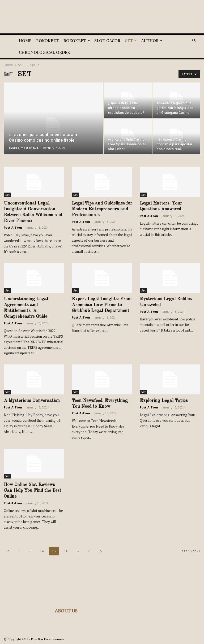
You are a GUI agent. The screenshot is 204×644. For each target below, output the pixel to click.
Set (131, 41)
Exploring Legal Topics (164, 401)
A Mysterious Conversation (32, 401)
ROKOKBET (47, 41)
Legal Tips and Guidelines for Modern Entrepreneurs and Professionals (102, 209)
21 (89, 551)
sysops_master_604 (23, 148)
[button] (194, 41)
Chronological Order (44, 52)
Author (152, 41)
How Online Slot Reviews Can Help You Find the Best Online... (33, 491)
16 (66, 551)
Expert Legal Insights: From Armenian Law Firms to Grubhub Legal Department (102, 305)
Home (25, 41)
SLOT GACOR (107, 41)
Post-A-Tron (13, 227)
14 (42, 551)
